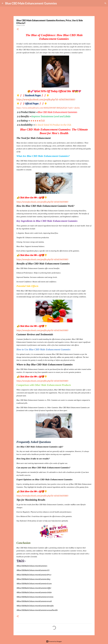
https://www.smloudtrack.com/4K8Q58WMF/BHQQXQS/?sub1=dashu (48, 108)
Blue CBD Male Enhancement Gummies (31, 3)
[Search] (59, 3)
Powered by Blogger (54, 641)
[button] (18, 29)
